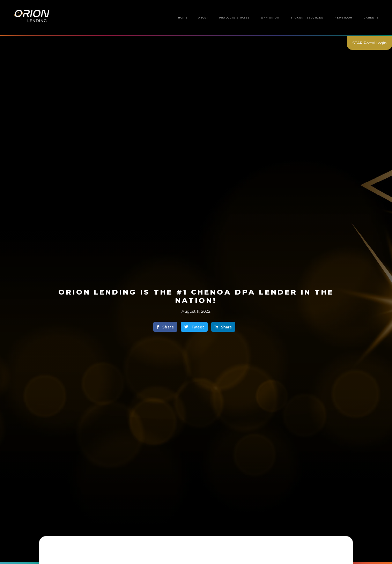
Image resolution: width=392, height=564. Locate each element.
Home (183, 18)
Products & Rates (234, 18)
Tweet (194, 327)
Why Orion (270, 18)
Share (165, 327)
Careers (371, 18)
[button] (307, 18)
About (203, 18)
